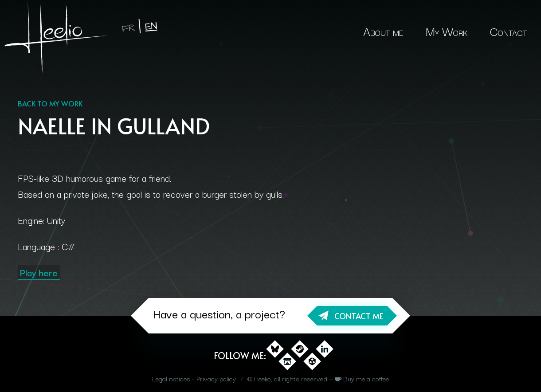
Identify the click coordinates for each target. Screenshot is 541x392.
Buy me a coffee (366, 378)
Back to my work (50, 103)
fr (128, 28)
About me (383, 31)
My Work (447, 31)
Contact (508, 31)
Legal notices (171, 378)
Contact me (359, 316)
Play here (39, 272)
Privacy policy (216, 378)
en (151, 26)
